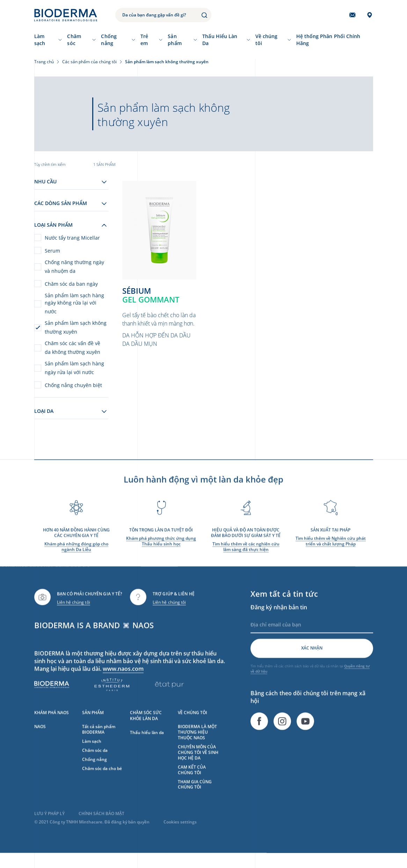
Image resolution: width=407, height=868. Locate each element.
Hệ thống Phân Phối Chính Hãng (328, 40)
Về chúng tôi (267, 40)
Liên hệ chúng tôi (74, 612)
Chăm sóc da (95, 760)
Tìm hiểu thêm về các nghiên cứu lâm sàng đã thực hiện (246, 557)
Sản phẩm (175, 40)
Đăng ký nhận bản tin (279, 617)
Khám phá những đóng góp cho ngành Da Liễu (76, 557)
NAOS (40, 736)
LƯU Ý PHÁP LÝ (49, 824)
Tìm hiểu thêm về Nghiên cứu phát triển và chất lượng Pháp (331, 551)
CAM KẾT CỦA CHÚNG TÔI (192, 780)
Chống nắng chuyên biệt (73, 385)
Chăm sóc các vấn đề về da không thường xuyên (72, 348)
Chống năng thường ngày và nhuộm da (74, 267)
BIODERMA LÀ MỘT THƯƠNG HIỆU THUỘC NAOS (197, 742)
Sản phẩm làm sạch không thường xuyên (76, 327)
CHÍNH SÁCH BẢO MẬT (101, 824)
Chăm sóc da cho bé (102, 778)
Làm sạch (40, 40)
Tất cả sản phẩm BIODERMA (99, 739)
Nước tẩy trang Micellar (72, 238)
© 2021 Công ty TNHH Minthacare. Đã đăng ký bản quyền (92, 832)
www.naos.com (123, 679)
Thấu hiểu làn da (147, 742)
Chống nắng (109, 40)
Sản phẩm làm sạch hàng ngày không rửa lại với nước (74, 303)
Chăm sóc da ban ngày (71, 284)
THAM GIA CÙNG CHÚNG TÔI (195, 794)
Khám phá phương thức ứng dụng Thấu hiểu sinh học (161, 551)
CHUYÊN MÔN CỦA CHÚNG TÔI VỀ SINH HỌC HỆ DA (198, 762)
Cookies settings (180, 832)
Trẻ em (144, 40)
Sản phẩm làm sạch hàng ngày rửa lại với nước (74, 368)
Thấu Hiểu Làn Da (220, 40)
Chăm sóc (74, 40)
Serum (52, 251)
